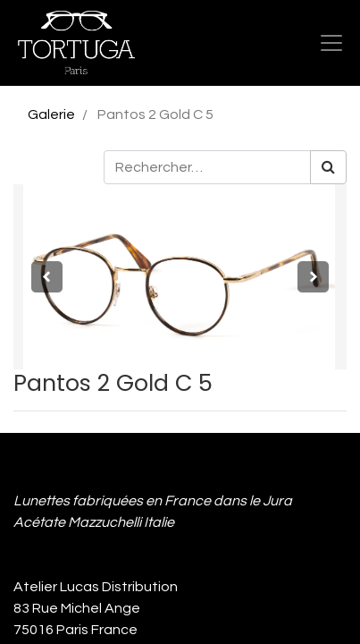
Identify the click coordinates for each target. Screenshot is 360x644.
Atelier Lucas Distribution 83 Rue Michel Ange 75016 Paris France (98, 608)
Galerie (51, 114)
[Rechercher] (328, 167)
